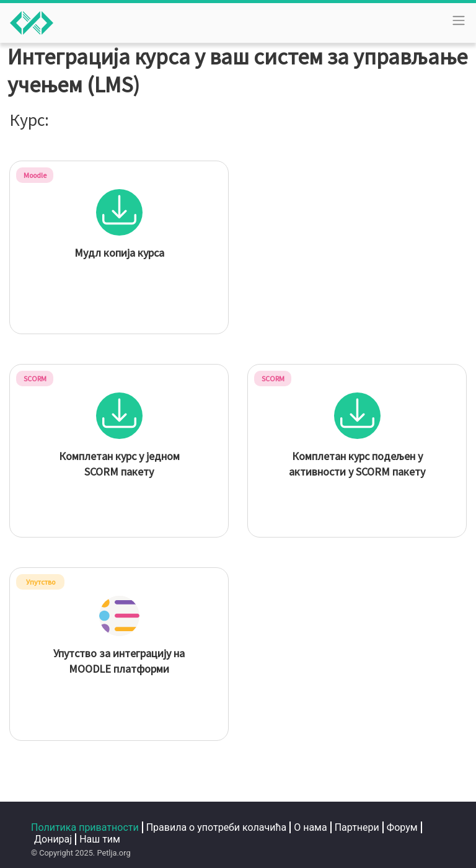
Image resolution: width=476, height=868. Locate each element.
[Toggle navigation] (459, 20)
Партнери (357, 827)
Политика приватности (85, 827)
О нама (310, 827)
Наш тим (100, 839)
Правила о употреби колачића (217, 827)
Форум (402, 827)
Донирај (53, 839)
